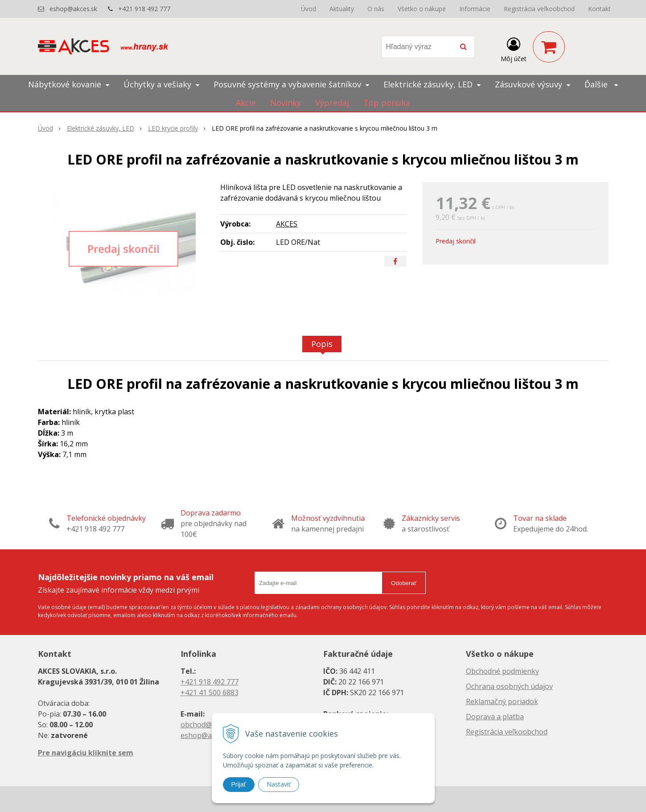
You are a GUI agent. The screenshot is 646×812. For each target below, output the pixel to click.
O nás (376, 9)
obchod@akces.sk (210, 725)
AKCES (287, 224)
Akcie (246, 103)
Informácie (475, 9)
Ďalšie (601, 84)
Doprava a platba (495, 717)
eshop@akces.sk (73, 9)
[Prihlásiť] (514, 49)
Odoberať (404, 583)
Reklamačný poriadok (502, 701)
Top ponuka (387, 103)
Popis (322, 344)
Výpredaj (332, 103)
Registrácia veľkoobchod (539, 9)
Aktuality (342, 9)
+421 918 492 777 (144, 9)
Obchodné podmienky (502, 671)
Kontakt (599, 9)
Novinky (286, 103)
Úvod (309, 9)
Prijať (239, 784)
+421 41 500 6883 (210, 692)
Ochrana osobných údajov (509, 686)
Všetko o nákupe (422, 9)
